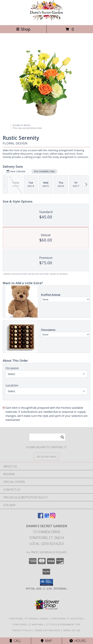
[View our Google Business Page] (47, 517)
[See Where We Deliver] (47, 456)
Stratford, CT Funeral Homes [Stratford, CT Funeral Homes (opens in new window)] (29, 619)
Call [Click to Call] (15, 641)
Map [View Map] (46, 641)
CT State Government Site (63, 624)
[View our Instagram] (53, 517)
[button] (46, 582)
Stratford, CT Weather (28, 624)
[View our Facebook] (41, 517)
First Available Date (44, 171)
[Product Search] (47, 437)
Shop (23, 29)
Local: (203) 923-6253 (47, 544)
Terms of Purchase (48, 630)
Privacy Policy (22, 630)
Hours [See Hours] (78, 641)
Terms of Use (72, 630)
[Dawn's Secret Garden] (47, 20)
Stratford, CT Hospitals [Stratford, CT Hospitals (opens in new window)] (68, 619)
